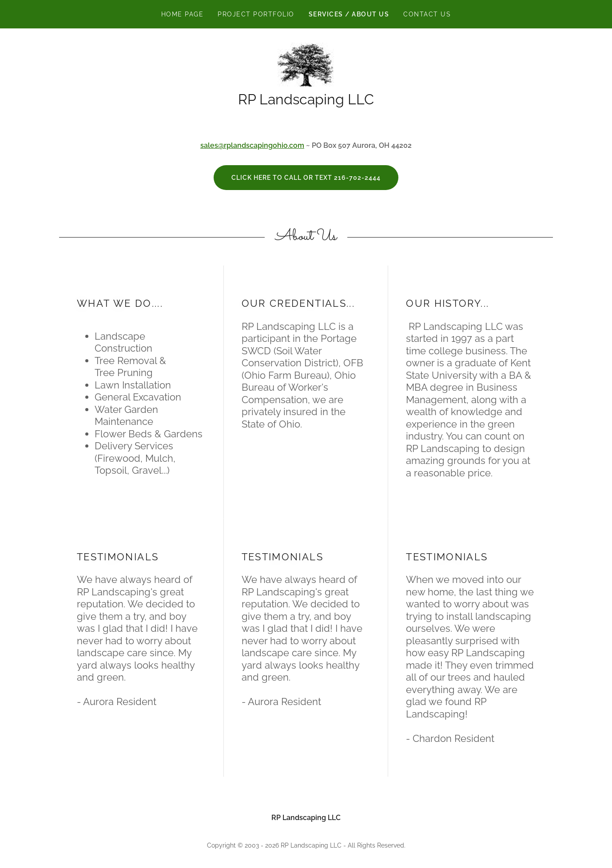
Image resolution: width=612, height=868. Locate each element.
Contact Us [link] (427, 14)
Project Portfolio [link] (256, 14)
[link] (306, 64)
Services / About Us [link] (349, 14)
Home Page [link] (182, 14)
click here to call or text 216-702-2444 (306, 178)
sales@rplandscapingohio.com (252, 145)
